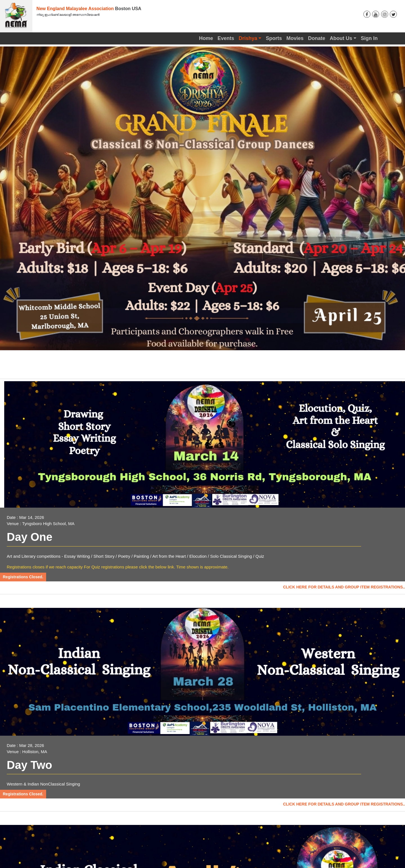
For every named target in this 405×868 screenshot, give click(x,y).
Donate (317, 38)
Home (206, 38)
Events (226, 38)
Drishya (248, 38)
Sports (274, 38)
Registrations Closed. (23, 577)
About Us (341, 38)
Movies (295, 38)
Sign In (369, 38)
